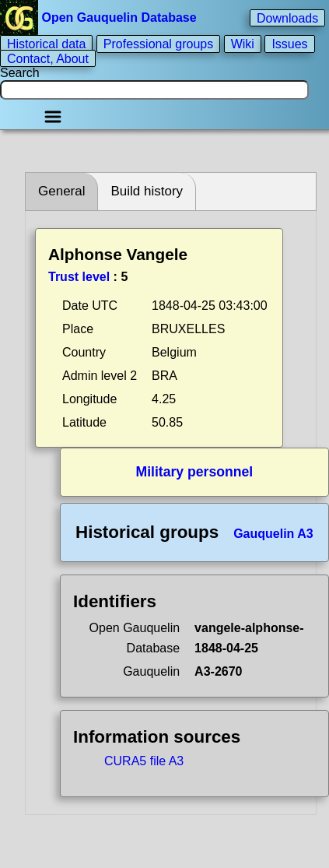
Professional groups (158, 44)
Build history (147, 191)
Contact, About (48, 58)
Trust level (79, 277)
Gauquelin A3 (273, 534)
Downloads (287, 18)
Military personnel (195, 472)
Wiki (243, 44)
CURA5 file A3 (144, 761)
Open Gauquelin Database (100, 18)
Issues (289, 44)
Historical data (46, 44)
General (61, 191)
